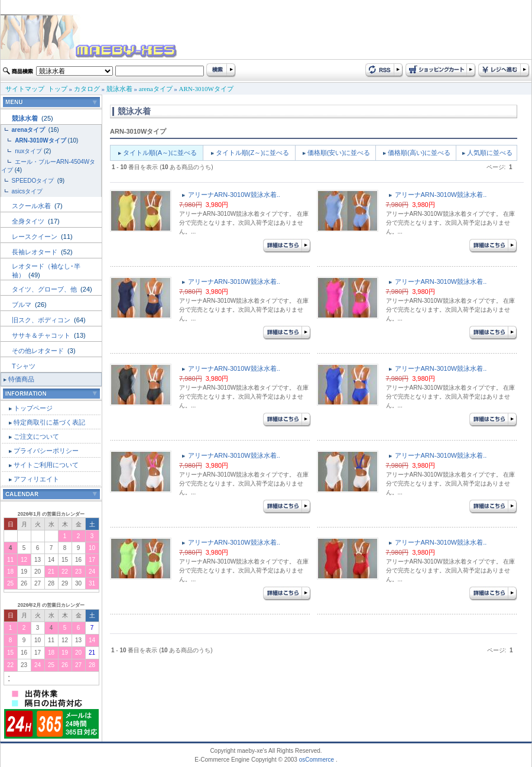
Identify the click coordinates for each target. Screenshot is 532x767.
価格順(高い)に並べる (419, 153)
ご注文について (36, 436)
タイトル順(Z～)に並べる (252, 153)
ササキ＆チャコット (42, 335)
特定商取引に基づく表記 (49, 422)
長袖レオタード (35, 252)
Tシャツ (24, 366)
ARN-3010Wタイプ (206, 89)
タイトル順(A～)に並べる (160, 153)
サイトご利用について (46, 465)
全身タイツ (29, 221)
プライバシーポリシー (46, 451)
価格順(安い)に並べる (339, 153)
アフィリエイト (36, 479)
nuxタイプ (28, 151)
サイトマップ (25, 89)
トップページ (33, 408)
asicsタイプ (28, 191)
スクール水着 (32, 206)
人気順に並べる (490, 153)
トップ (58, 89)
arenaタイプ (156, 89)
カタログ (87, 89)
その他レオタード (39, 351)
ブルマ (22, 305)
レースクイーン (35, 237)
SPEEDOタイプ (34, 181)
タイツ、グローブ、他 (45, 289)
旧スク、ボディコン (42, 320)
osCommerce (317, 760)
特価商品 (21, 379)
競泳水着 (119, 89)
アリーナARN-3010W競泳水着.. (234, 195)
